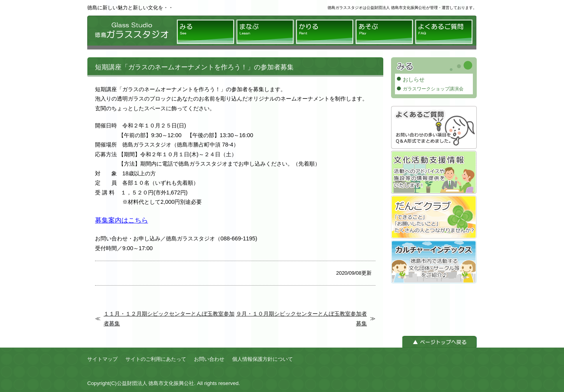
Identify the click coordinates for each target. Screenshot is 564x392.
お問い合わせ (209, 359)
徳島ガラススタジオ (130, 33)
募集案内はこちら (122, 220)
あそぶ (384, 32)
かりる (325, 32)
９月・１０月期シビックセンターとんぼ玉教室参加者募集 (301, 318)
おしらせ (414, 79)
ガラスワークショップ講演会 (433, 89)
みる (205, 32)
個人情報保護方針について (263, 359)
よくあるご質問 (444, 32)
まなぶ (265, 32)
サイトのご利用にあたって (156, 359)
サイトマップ (102, 359)
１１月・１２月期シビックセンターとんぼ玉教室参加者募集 (169, 318)
